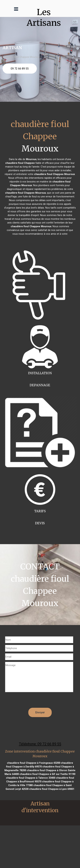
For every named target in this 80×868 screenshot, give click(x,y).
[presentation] (31, 701)
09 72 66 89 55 (20, 69)
